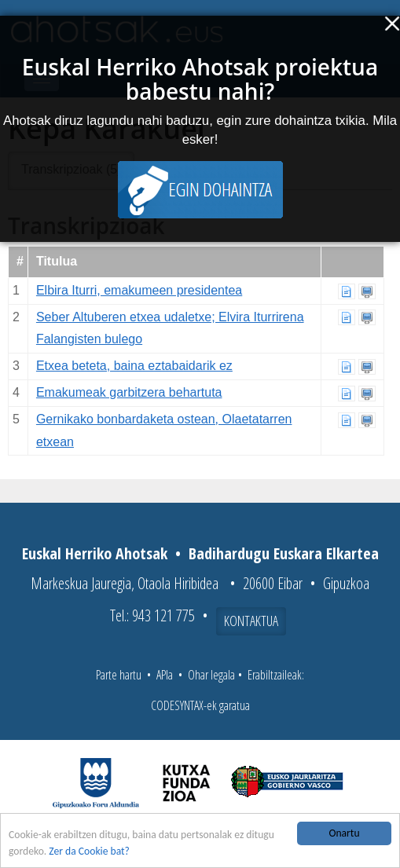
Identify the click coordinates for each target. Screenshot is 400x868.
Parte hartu (119, 675)
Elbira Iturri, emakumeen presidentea (139, 290)
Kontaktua (251, 621)
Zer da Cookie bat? (89, 852)
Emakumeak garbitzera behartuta (129, 392)
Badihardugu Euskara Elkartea (284, 553)
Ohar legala (211, 675)
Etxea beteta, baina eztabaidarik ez (134, 366)
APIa (165, 675)
